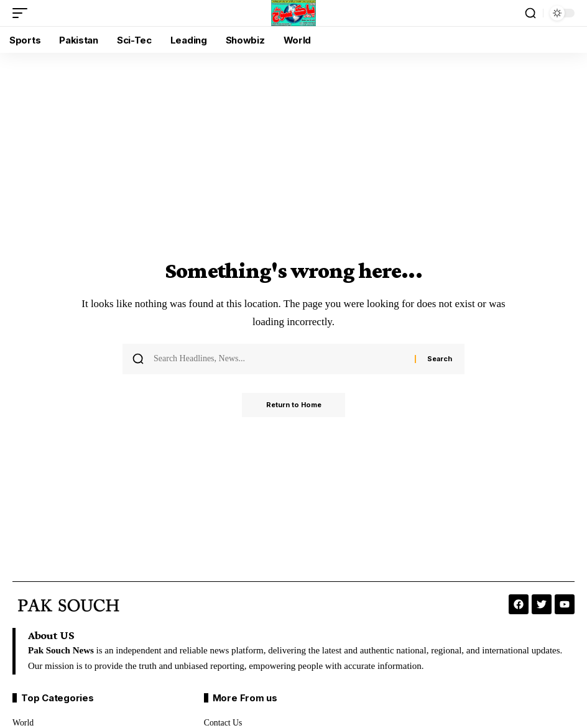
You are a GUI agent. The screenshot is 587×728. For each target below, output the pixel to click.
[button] (23, 13)
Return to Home (294, 405)
